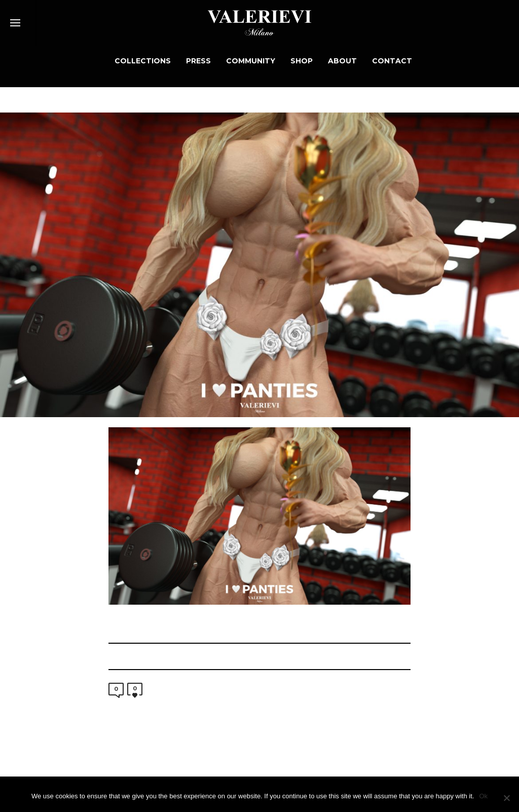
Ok (483, 796)
